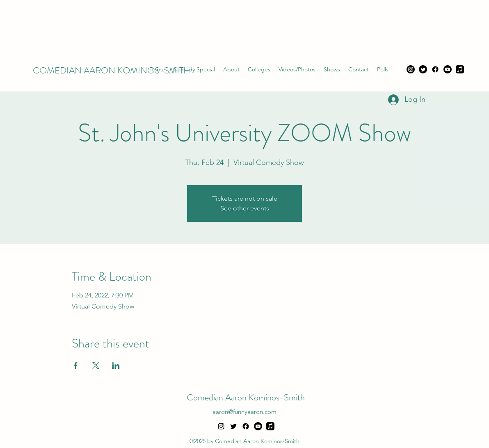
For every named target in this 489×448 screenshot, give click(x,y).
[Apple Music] (460, 69)
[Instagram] (411, 69)
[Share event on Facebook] (76, 366)
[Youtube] (448, 69)
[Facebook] (435, 69)
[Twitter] (423, 69)
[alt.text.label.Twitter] (233, 426)
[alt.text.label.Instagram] (221, 426)
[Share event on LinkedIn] (116, 366)
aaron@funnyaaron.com (244, 412)
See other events (245, 208)
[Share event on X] (96, 366)
